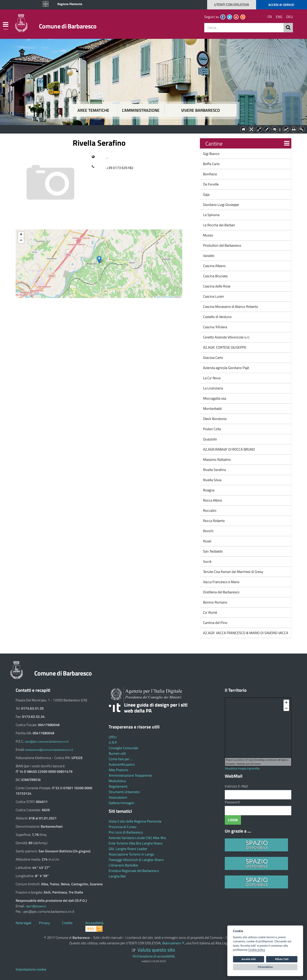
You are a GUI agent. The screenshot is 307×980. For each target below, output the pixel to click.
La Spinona (211, 215)
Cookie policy (257, 950)
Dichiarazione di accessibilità (154, 956)
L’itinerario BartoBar (123, 865)
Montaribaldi (212, 409)
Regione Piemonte (70, 4)
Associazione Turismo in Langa (131, 854)
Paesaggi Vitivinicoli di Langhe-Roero (136, 860)
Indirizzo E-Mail (236, 786)
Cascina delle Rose (216, 286)
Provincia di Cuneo (123, 827)
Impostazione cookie (31, 969)
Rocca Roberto (214, 521)
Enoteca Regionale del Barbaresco (134, 871)
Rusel (207, 541)
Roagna (208, 490)
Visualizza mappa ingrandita (242, 768)
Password (232, 802)
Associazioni (118, 797)
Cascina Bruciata (215, 276)
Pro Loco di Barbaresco (126, 832)
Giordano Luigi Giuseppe (221, 205)
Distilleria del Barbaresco (221, 592)
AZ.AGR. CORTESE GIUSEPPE (224, 347)
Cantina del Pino (215, 623)
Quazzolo (210, 439)
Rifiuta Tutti (282, 959)
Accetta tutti (249, 959)
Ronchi (208, 531)
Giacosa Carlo (213, 358)
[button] (99, 260)
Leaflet (157, 297)
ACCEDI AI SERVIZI (281, 5)
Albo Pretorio (118, 770)
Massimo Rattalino (217, 460)
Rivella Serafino (214, 470)
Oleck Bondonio (214, 419)
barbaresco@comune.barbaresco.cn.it (49, 750)
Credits (67, 923)
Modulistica (117, 781)
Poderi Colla (212, 429)
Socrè (207, 561)
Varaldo (208, 256)
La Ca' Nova (211, 378)
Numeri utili (117, 753)
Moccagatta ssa (214, 398)
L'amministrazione (141, 110)
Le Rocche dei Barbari (219, 225)
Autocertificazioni (122, 764)
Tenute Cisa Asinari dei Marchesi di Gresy (233, 572)
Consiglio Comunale (123, 748)
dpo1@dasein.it (36, 906)
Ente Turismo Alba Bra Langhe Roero (136, 843)
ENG (279, 17)
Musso (208, 235)
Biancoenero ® (173, 943)
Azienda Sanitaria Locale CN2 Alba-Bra (137, 838)
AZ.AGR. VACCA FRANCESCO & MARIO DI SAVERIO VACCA (245, 633)
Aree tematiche (93, 110)
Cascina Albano (214, 266)
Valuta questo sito (156, 950)
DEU (290, 17)
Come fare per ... (121, 759)
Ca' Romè (210, 612)
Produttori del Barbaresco (222, 245)
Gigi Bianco (211, 154)
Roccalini (209, 510)
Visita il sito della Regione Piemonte (135, 821)
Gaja (206, 194)
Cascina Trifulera (215, 327)
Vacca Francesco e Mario (221, 582)
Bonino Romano (215, 602)
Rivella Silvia (212, 480)
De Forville (210, 184)
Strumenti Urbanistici (124, 792)
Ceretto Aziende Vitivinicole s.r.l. (226, 337)
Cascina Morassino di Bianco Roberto (230, 307)
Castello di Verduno (217, 317)
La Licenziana (213, 388)
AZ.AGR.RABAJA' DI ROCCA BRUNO (229, 449)
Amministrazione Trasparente (130, 775)
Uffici (113, 737)
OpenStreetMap (168, 297)
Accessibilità (94, 923)
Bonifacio (210, 174)
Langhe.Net (117, 876)
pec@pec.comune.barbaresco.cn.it (47, 741)
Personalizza (265, 967)
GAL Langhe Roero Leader (128, 849)
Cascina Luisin (213, 296)
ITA (270, 17)
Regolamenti (118, 786)
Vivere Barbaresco (200, 110)
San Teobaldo (213, 551)
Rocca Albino (212, 500)
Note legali (23, 923)
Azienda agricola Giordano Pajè (226, 368)
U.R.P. (113, 742)
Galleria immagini (121, 803)
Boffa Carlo (211, 164)
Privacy (44, 923)
